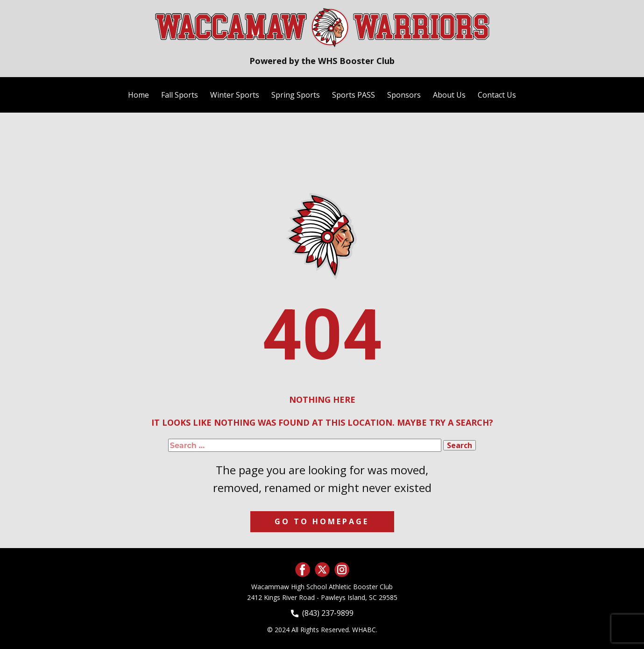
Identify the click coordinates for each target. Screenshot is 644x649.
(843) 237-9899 (322, 613)
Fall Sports (180, 95)
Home (138, 95)
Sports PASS (354, 95)
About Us (449, 95)
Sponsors (404, 95)
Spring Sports (296, 95)
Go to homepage (322, 521)
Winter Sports (235, 95)
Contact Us (497, 95)
